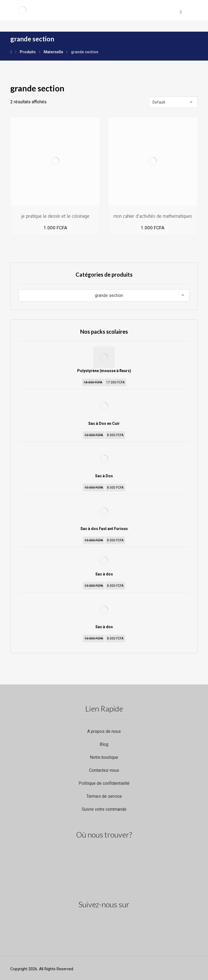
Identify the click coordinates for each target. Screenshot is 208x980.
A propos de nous (104, 731)
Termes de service (104, 796)
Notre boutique (104, 757)
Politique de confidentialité (104, 783)
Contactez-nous (104, 770)
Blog (104, 744)
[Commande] (173, 102)
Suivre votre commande (104, 809)
